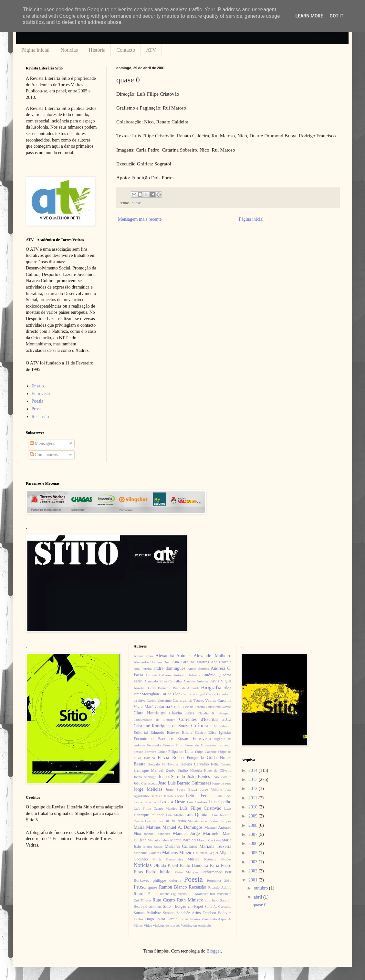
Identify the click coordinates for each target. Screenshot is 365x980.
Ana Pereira (143, 669)
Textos (139, 919)
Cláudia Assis (182, 713)
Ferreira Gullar (156, 752)
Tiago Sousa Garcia (161, 919)
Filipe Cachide (206, 752)
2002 (254, 871)
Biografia (211, 687)
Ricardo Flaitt (145, 894)
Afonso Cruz (144, 656)
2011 (253, 798)
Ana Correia (221, 662)
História (97, 50)
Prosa (37, 409)
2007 (254, 834)
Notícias (69, 50)
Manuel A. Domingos (182, 827)
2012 (254, 789)
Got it (336, 16)
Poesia (38, 401)
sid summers (152, 906)
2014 (254, 770)
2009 (254, 816)
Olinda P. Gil (166, 865)
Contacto (126, 50)
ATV (151, 50)
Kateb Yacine (174, 796)
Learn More (309, 16)
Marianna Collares (147, 853)
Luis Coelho (220, 802)
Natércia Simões (218, 859)
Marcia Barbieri (183, 840)
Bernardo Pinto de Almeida (179, 688)
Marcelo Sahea (158, 840)
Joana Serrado (172, 777)
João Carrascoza (146, 783)
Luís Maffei (175, 815)
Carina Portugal (193, 694)
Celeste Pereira (194, 707)
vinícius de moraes (167, 925)
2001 (254, 880)
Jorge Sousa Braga (181, 789)
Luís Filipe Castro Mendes (155, 808)
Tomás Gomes (190, 919)
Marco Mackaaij (209, 840)
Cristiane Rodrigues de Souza (162, 726)
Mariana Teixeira (215, 846)
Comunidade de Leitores (155, 720)
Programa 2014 (219, 880)
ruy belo (212, 900)
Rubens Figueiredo (173, 894)
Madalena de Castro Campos (209, 821)
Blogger (214, 951)
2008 (254, 825)
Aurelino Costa (145, 688)
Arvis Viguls (221, 681)
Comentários (44, 455)
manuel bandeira (157, 834)
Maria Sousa (153, 847)
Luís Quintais (198, 815)
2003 (254, 862)
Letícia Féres (198, 796)
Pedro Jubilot (159, 872)
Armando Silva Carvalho (163, 681)
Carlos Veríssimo (159, 701)
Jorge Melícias (148, 789)
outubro (261, 888)
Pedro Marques (187, 872)
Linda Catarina (145, 802)
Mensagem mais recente (140, 219)
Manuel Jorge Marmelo (196, 833)
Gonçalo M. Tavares (163, 764)
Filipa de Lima (181, 752)
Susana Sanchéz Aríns (182, 913)
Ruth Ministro (190, 900)
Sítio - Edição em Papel (183, 906)
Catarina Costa (168, 706)
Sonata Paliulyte (147, 913)
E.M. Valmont (221, 726)
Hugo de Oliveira (218, 770)
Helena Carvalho (195, 764)
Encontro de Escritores (154, 739)
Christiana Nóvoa (219, 707)
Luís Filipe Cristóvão (200, 808)
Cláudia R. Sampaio (214, 713)
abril (259, 897)
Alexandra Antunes (173, 656)
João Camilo (222, 777)
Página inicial (36, 50)
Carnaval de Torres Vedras (194, 701)
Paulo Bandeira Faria (200, 865)
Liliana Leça (222, 796)
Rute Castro (164, 900)
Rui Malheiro (198, 894)
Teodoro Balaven (217, 913)
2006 (254, 843)
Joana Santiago (145, 777)
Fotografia (195, 758)
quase (136, 203)
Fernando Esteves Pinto (165, 745)
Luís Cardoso (197, 802)
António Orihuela (187, 675)
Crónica (200, 726)
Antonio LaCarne (158, 675)
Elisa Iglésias (220, 732)
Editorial (141, 732)
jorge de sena (222, 783)
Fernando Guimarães (201, 745)
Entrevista (41, 394)
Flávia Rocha (171, 758)
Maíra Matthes (147, 827)
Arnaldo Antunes (196, 681)
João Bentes (198, 777)
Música (193, 859)
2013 (254, 780)
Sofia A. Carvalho (218, 906)
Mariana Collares (181, 846)
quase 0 (259, 905)
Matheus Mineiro (178, 853)
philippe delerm (167, 880)
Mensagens (42, 443)
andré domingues (169, 668)
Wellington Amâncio (196, 925)
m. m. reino (176, 821)
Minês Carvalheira (168, 859)
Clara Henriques (150, 713)
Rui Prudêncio (221, 894)
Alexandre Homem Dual (152, 662)
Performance (212, 872)
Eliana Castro (194, 732)
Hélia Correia (221, 764)
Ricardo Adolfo (220, 887)
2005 (254, 853)
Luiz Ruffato (155, 821)
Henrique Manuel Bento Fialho (161, 770)
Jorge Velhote (211, 789)
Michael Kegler (207, 853)
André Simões (198, 669)
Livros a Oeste (171, 802)
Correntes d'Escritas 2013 (205, 719)
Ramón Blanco (173, 887)
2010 (254, 807)
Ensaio (38, 386)
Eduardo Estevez (165, 732)
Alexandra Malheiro (213, 656)
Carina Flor (170, 694)
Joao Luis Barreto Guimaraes (185, 783)
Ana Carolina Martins (191, 662)
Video (148, 925)
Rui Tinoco (142, 900)
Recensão (40, 417)
